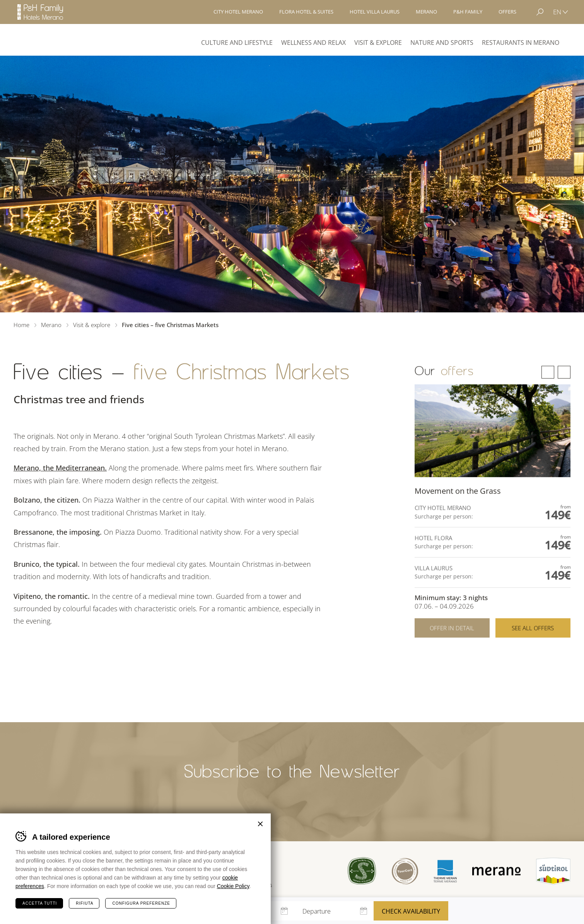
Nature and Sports (442, 43)
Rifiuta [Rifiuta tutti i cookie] (85, 903)
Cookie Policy (233, 886)
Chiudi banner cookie (260, 824)
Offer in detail (452, 648)
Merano (42, 39)
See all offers (533, 648)
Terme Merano (445, 871)
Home (21, 325)
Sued (362, 871)
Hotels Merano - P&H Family (40, 12)
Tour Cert (405, 871)
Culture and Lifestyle (237, 43)
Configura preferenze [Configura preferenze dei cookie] (141, 903)
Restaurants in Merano (521, 43)
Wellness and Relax (313, 43)
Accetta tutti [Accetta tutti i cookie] (40, 903)
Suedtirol (553, 871)
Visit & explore (378, 43)
